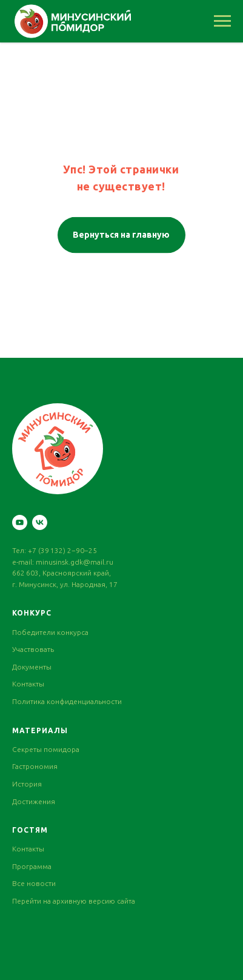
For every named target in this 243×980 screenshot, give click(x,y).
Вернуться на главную (121, 233)
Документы (32, 667)
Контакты (28, 684)
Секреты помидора (46, 749)
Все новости (34, 883)
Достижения (34, 801)
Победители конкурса (50, 632)
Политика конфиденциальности (67, 701)
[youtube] (20, 522)
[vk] (40, 522)
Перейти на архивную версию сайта (74, 901)
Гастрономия (35, 766)
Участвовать (33, 649)
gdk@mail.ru (92, 562)
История (27, 784)
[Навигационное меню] (222, 21)
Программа (32, 866)
